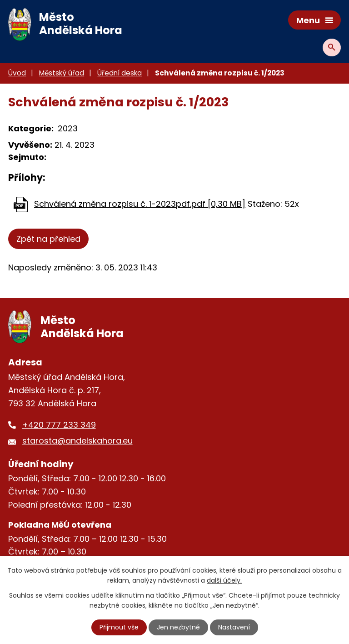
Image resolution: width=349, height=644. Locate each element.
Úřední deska (120, 73)
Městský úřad (62, 73)
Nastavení (234, 627)
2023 (68, 128)
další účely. (224, 580)
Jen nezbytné (178, 627)
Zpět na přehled (48, 239)
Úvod (17, 73)
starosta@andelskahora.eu (77, 441)
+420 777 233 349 (59, 425)
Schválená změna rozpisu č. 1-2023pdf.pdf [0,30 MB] (140, 204)
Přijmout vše (119, 627)
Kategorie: (31, 128)
